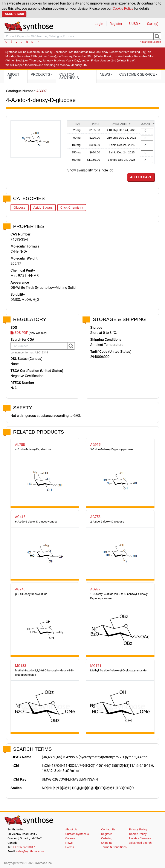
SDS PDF (19, 333)
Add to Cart (141, 177)
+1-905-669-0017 (24, 847)
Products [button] (40, 74)
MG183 (21, 666)
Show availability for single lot (90, 170)
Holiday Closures (140, 838)
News (69, 843)
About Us (13, 76)
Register (116, 24)
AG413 (20, 517)
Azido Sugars (43, 207)
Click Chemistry (72, 207)
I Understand (14, 14)
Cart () (153, 24)
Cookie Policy (123, 8)
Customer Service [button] (137, 74)
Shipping (107, 843)
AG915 (95, 445)
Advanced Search (150, 42)
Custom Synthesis (69, 76)
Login (99, 24)
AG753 (95, 517)
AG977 (95, 589)
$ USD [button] (133, 24)
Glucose (20, 207)
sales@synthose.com (30, 851)
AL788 (20, 445)
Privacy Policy (138, 829)
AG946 (20, 589)
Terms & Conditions (114, 847)
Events (70, 847)
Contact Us (108, 829)
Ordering (107, 838)
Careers (70, 838)
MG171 (96, 666)
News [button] (105, 74)
